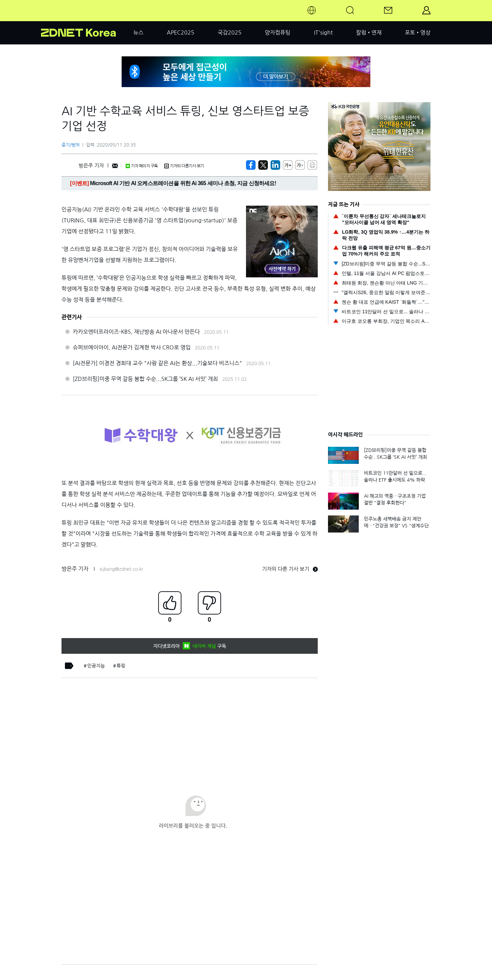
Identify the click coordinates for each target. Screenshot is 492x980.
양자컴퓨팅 (278, 32)
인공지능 (96, 666)
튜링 (121, 666)
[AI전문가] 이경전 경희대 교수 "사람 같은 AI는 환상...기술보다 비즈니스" (157, 363)
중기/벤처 (71, 145)
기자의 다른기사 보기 (184, 166)
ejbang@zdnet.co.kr (121, 569)
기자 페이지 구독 (142, 166)
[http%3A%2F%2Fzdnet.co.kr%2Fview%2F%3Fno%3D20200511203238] (275, 165)
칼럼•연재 (369, 32)
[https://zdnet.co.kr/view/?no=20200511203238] (251, 165)
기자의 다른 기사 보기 (290, 569)
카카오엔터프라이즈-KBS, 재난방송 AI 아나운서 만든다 (136, 332)
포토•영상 (418, 32)
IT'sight (323, 32)
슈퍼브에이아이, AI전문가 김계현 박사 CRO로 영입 (132, 347)
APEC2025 (181, 32)
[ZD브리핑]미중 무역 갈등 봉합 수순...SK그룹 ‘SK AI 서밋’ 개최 (145, 379)
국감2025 (230, 32)
